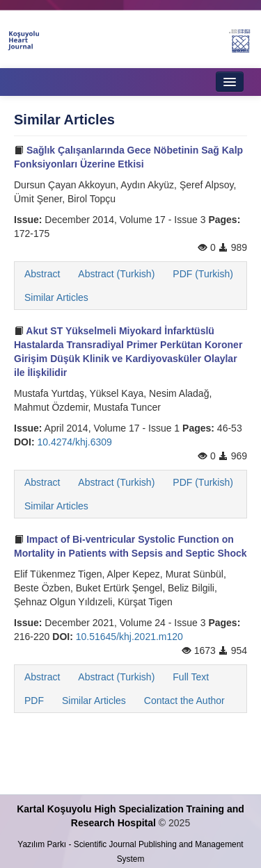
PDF (34, 701)
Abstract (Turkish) (116, 274)
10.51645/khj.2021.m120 (129, 637)
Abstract (42, 274)
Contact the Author (184, 701)
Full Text (191, 677)
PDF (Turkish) (203, 274)
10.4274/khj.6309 (74, 442)
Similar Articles (56, 297)
